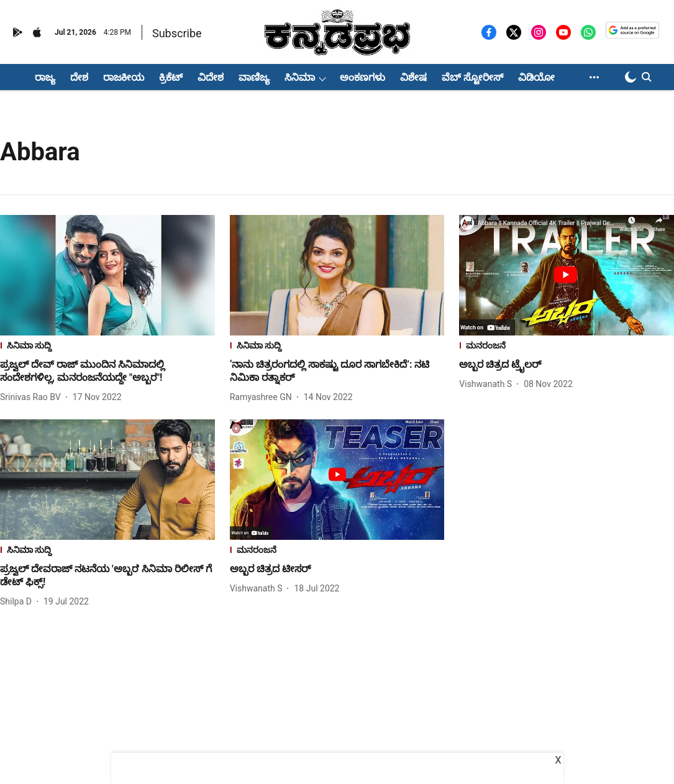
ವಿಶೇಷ (413, 77)
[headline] (107, 371)
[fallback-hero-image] (107, 275)
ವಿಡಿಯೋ (536, 77)
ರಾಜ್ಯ (45, 77)
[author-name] (33, 397)
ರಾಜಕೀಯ (124, 77)
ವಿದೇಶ (211, 77)
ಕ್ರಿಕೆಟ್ (171, 77)
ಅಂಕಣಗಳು (362, 77)
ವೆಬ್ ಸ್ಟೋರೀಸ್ (472, 77)
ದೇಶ (79, 77)
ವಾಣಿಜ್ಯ (254, 77)
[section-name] (107, 347)
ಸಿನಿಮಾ (300, 77)
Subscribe (177, 33)
